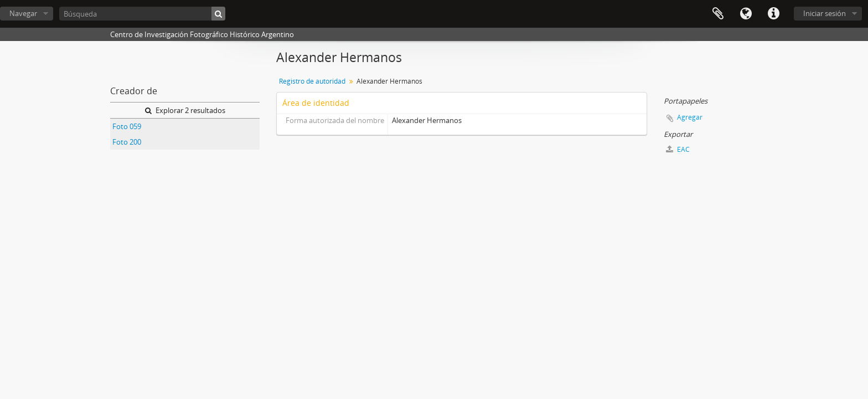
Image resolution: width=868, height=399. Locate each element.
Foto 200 (127, 142)
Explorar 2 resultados (185, 110)
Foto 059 (127, 126)
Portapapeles (718, 14)
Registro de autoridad (312, 81)
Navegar (23, 13)
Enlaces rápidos (773, 14)
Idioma (746, 14)
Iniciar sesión (825, 13)
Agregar (690, 117)
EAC (678, 149)
